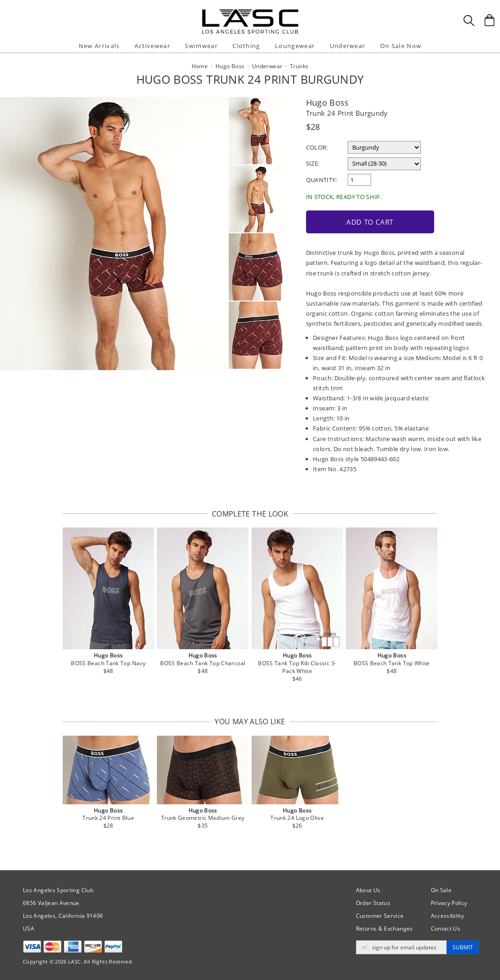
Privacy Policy (449, 903)
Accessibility (448, 916)
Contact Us (446, 929)
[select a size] (384, 164)
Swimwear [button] (201, 46)
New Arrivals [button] (99, 46)
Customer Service (380, 916)
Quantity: (322, 180)
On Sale (441, 890)
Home (200, 66)
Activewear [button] (152, 46)
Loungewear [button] (295, 46)
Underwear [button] (348, 46)
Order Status (373, 903)
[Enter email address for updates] (401, 947)
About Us (368, 890)
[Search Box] (469, 21)
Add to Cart (370, 222)
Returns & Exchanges (384, 929)
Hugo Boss (328, 102)
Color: (317, 147)
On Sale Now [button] (401, 46)
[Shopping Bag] (489, 20)
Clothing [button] (246, 46)
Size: (313, 163)
